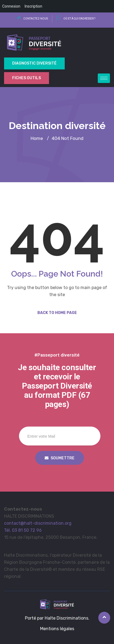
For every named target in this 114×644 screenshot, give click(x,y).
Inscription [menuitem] (33, 6)
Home (37, 138)
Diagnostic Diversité (34, 63)
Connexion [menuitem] (11, 6)
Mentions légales (57, 629)
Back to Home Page (57, 313)
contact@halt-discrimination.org (38, 523)
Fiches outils (27, 78)
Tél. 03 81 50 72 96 (23, 530)
